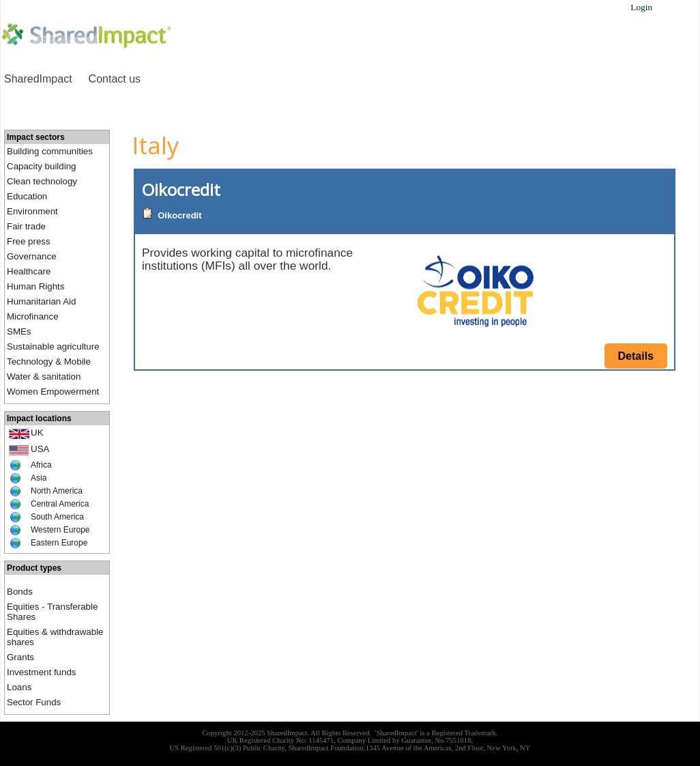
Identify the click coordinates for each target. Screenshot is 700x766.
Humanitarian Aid (42, 301)
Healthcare (29, 271)
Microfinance (33, 316)
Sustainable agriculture (53, 346)
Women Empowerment (53, 392)
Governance (32, 256)
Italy (156, 145)
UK (37, 432)
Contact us (115, 79)
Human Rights (35, 286)
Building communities (50, 151)
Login (641, 7)
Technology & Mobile (49, 361)
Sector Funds (34, 702)
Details (636, 356)
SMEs (19, 331)
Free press (29, 241)
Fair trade (26, 226)
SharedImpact (38, 79)
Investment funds (42, 672)
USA (40, 449)
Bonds (20, 592)
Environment (32, 211)
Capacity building (42, 166)
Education (27, 196)
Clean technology (42, 181)
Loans (19, 687)
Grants (20, 657)
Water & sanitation (44, 377)
